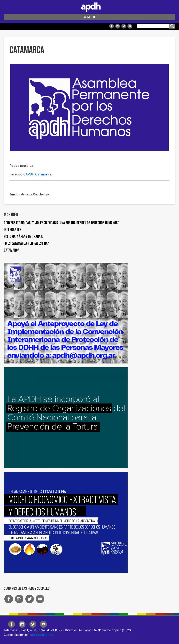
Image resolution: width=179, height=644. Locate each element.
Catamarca (12, 250)
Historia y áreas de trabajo (24, 237)
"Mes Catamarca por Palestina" (26, 243)
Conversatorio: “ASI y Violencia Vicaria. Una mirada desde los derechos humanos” (61, 223)
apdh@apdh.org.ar (42, 635)
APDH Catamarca (39, 174)
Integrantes (13, 230)
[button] (89, 17)
